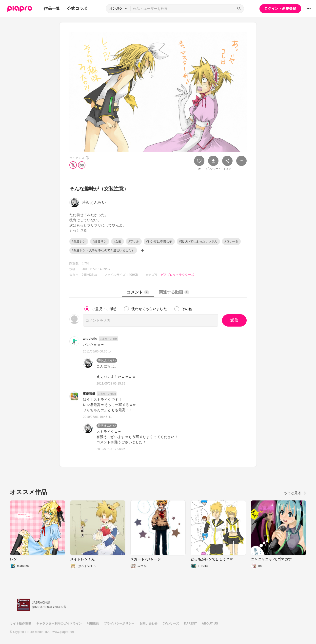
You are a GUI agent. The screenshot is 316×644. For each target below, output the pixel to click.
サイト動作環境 (20, 624)
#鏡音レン (79, 241)
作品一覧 (52, 9)
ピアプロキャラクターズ (178, 275)
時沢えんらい (107, 360)
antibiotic (90, 339)
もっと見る (295, 493)
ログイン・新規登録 (280, 8)
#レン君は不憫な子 (159, 241)
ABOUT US (210, 624)
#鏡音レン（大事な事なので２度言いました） (103, 250)
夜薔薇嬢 (89, 394)
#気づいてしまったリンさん (198, 241)
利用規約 (93, 624)
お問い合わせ (149, 624)
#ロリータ (231, 241)
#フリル (134, 241)
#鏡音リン (99, 241)
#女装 (118, 241)
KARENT (191, 624)
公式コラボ (77, 9)
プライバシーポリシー (119, 624)
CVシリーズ (171, 624)
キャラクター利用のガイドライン (59, 624)
